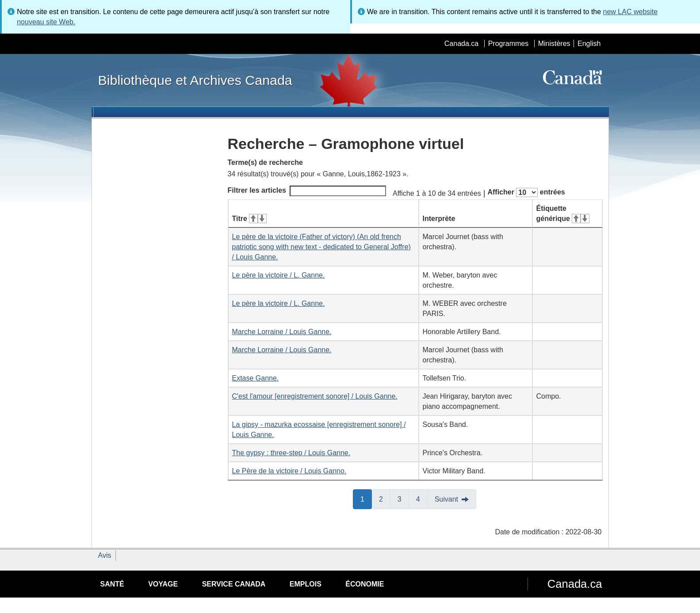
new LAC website (631, 12)
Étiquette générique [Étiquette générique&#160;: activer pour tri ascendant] (563, 213)
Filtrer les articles (307, 191)
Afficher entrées (526, 192)
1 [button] (366, 499)
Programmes (509, 44)
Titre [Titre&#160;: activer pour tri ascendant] (249, 219)
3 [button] (403, 499)
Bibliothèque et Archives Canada (195, 80)
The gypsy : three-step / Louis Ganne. (291, 453)
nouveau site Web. (46, 22)
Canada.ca (461, 44)
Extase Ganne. (256, 378)
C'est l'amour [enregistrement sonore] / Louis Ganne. (315, 396)
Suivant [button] (446, 499)
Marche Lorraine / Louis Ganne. (282, 332)
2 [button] (385, 499)
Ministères (554, 44)
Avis (105, 555)
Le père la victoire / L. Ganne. (279, 275)
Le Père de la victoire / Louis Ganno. (289, 471)
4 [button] (422, 499)
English (589, 44)
